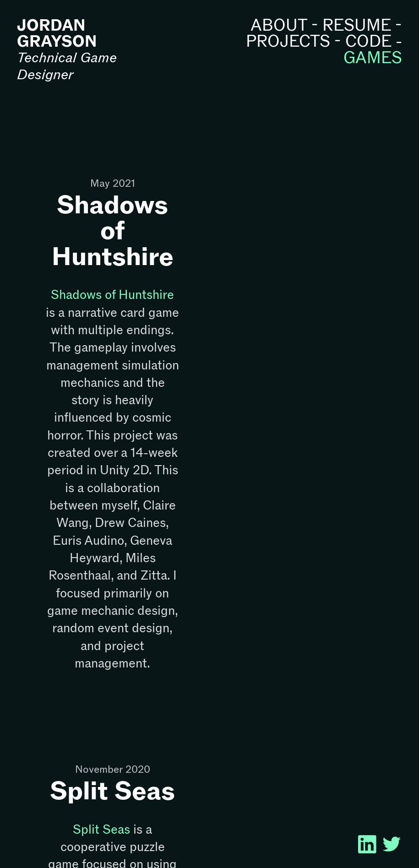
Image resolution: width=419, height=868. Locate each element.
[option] (307, 229)
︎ (394, 845)
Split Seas (112, 790)
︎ (373, 845)
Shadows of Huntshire (113, 230)
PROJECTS (288, 41)
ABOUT (279, 25)
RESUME (357, 25)
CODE (368, 41)
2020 (136, 769)
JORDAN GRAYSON (57, 33)
